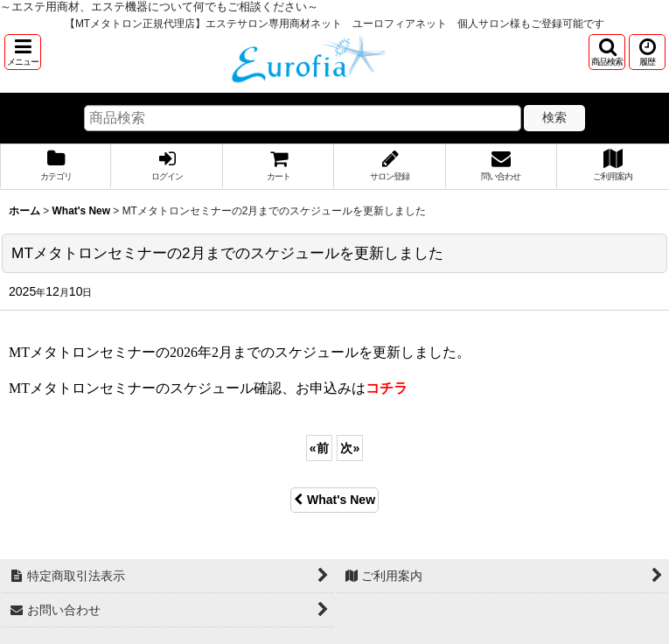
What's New (334, 500)
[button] (23, 52)
